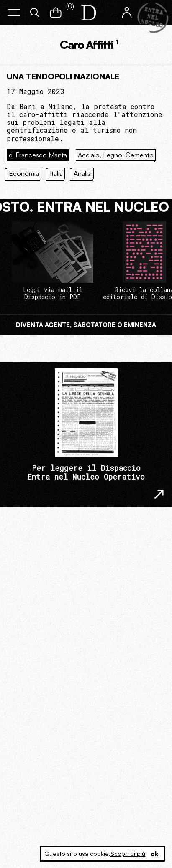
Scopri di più (128, 854)
